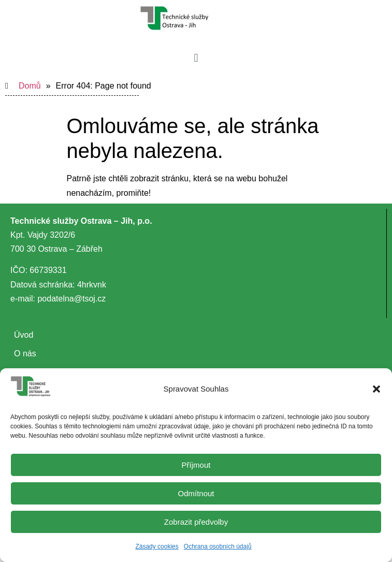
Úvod (24, 335)
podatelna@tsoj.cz (71, 299)
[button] (376, 389)
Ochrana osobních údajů (218, 546)
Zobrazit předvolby (196, 522)
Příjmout (196, 465)
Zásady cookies (157, 546)
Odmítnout (196, 493)
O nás (25, 354)
